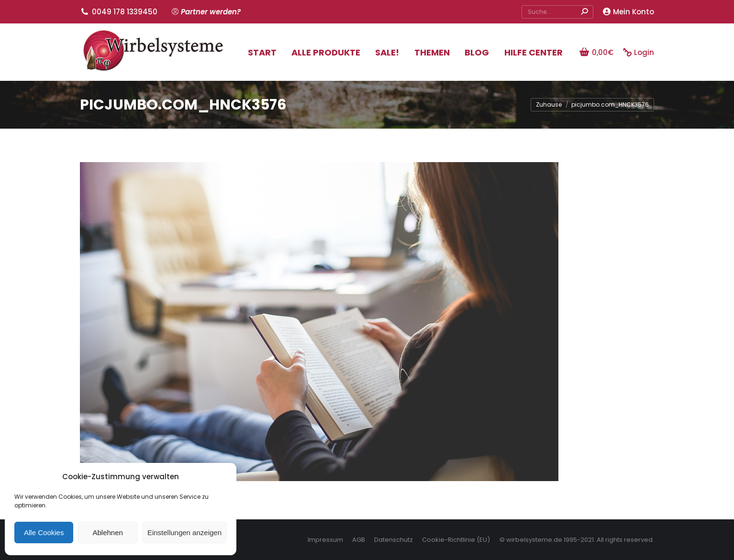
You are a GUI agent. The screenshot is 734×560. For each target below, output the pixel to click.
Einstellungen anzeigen (184, 533)
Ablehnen (107, 533)
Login (639, 52)
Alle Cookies (44, 533)
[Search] (557, 12)
